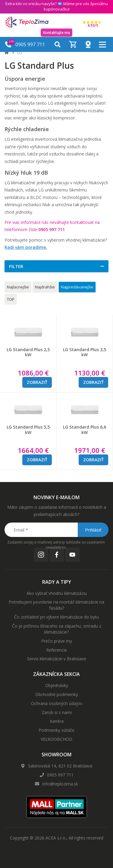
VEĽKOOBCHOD (56, 739)
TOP (11, 299)
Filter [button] (16, 266)
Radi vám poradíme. (26, 247)
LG (20, 53)
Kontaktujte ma (56, 33)
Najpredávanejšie (77, 287)
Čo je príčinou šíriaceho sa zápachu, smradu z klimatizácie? (57, 629)
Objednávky (57, 685)
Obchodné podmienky (57, 694)
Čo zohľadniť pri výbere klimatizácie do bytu (56, 617)
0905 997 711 (60, 775)
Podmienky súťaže (56, 730)
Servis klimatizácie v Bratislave (57, 659)
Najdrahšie (45, 287)
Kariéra (57, 721)
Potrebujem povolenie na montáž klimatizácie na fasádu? (56, 605)
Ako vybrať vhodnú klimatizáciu (57, 593)
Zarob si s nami (57, 712)
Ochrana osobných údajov (57, 703)
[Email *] (56, 530)
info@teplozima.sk (60, 784)
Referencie (56, 650)
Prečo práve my (57, 641)
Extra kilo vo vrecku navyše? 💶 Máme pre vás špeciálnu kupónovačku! (57, 6)
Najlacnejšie (18, 287)
